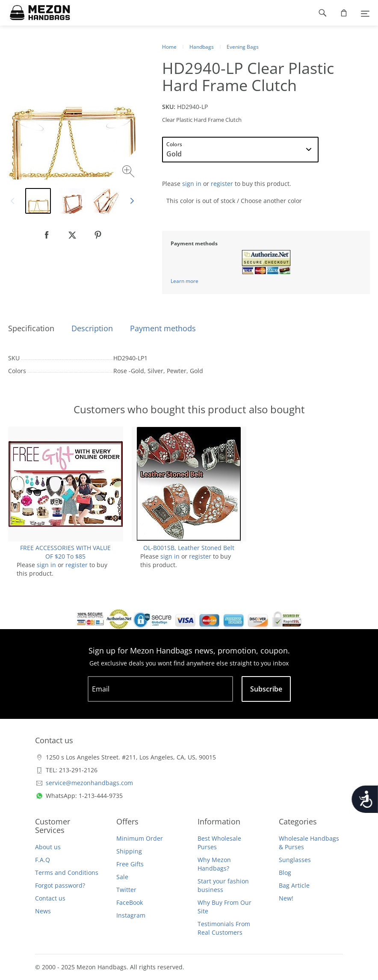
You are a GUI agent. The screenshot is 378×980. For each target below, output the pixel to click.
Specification (31, 328)
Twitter (126, 890)
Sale (122, 877)
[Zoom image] (129, 172)
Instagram (131, 915)
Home (169, 47)
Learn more (185, 281)
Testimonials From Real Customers (224, 928)
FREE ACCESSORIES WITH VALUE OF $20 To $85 (65, 552)
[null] (47, 235)
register (222, 184)
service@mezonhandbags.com (89, 783)
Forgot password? (60, 885)
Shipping (129, 851)
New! (286, 898)
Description (92, 328)
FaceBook (130, 902)
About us (48, 847)
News (43, 911)
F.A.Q (43, 860)
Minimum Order (140, 838)
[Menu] (365, 13)
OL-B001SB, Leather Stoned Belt (189, 548)
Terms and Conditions (67, 873)
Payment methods (163, 328)
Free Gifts (130, 864)
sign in (192, 184)
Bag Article (294, 885)
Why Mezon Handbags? (214, 864)
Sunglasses (295, 860)
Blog (285, 873)
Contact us (50, 898)
